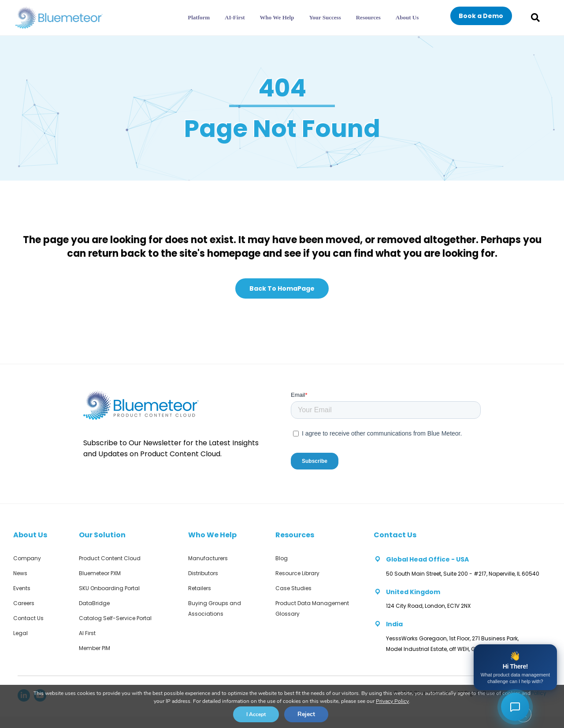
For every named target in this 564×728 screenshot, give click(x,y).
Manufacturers (208, 558)
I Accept (256, 714)
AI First (87, 633)
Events (22, 588)
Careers (24, 603)
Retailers (200, 588)
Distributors (203, 573)
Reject (306, 714)
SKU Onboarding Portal (109, 588)
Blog (282, 558)
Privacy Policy (392, 701)
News (20, 573)
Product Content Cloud (110, 558)
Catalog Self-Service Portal (115, 618)
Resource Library (297, 573)
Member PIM (95, 648)
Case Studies (293, 588)
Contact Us (28, 618)
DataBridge (94, 603)
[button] (481, 16)
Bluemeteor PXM (100, 573)
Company (27, 558)
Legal (20, 633)
